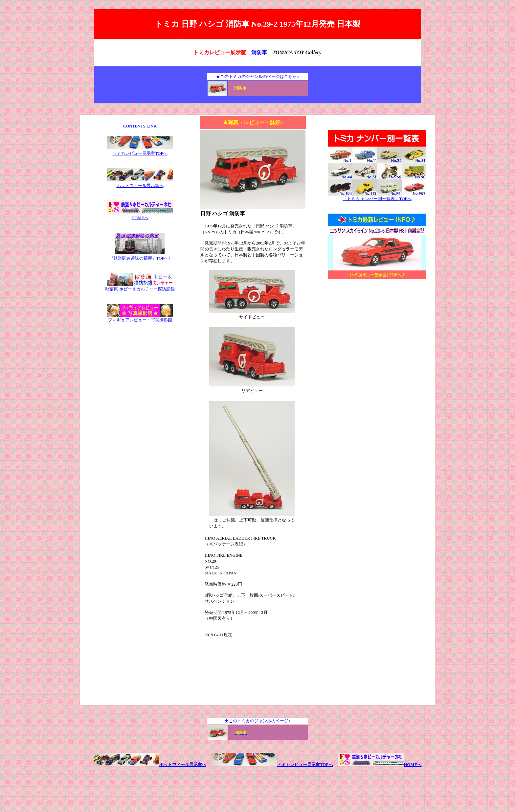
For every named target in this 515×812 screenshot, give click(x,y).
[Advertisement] (377, 338)
